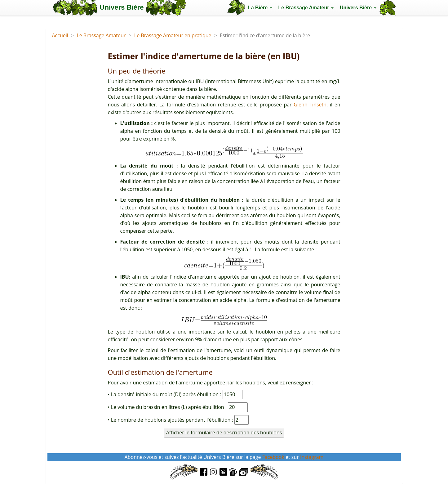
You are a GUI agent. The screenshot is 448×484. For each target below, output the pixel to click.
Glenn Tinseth (310, 105)
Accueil (60, 35)
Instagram (312, 457)
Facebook (273, 457)
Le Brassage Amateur (101, 35)
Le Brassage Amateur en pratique (173, 35)
